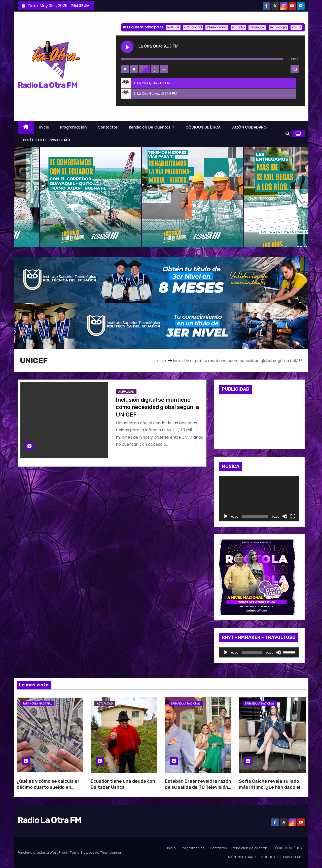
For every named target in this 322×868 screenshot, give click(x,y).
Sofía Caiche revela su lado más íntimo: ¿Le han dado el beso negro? (270, 787)
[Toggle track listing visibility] (295, 69)
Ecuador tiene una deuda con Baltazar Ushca (123, 784)
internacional (217, 27)
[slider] (252, 652)
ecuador (238, 27)
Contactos (108, 127)
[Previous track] (125, 69)
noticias (173, 27)
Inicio (44, 127)
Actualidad (126, 392)
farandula (257, 27)
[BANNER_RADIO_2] (161, 326)
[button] (288, 134)
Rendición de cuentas (152, 127)
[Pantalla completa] (293, 516)
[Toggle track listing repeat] (164, 69)
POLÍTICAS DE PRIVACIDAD (47, 140)
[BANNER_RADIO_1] (161, 280)
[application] (259, 499)
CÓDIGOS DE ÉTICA (203, 127)
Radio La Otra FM (48, 85)
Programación (73, 127)
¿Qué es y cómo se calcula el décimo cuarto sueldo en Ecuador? (48, 787)
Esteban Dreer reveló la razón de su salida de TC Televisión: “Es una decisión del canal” (198, 787)
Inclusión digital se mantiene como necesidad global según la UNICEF (157, 407)
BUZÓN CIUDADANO (249, 127)
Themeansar (111, 853)
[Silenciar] (285, 516)
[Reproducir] (226, 516)
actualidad (193, 27)
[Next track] (134, 69)
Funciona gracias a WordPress (43, 853)
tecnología (278, 27)
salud (296, 27)
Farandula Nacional (37, 704)
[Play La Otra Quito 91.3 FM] (127, 47)
